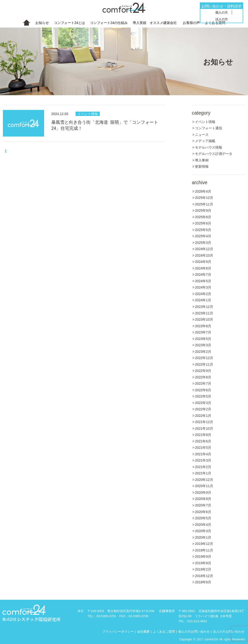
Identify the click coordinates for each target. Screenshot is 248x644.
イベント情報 (88, 114)
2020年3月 (203, 531)
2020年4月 (203, 524)
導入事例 (202, 160)
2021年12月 (204, 422)
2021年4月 (203, 454)
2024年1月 (203, 300)
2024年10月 (204, 255)
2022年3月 (203, 403)
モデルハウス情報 (209, 147)
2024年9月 (203, 261)
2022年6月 (203, 390)
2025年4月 (203, 236)
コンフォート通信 (209, 128)
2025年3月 (203, 242)
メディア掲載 (205, 141)
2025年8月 (203, 217)
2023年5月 (203, 339)
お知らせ (42, 22)
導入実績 (139, 22)
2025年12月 (204, 197)
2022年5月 (203, 396)
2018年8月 (203, 582)
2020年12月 (204, 479)
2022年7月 (203, 383)
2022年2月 (203, 409)
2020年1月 (203, 537)
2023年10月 (204, 319)
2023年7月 (203, 332)
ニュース (202, 134)
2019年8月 (203, 563)
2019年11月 (204, 550)
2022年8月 (203, 377)
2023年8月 (203, 326)
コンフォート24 (70, 23)
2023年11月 (204, 313)
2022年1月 (203, 415)
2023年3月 (203, 345)
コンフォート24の (109, 23)
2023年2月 (203, 351)
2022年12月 (204, 358)
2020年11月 (204, 486)
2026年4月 (203, 191)
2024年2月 (203, 294)
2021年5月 (203, 447)
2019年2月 (203, 569)
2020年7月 (203, 505)
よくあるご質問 (164, 631)
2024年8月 (203, 268)
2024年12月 (204, 249)
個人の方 (222, 12)
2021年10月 (204, 428)
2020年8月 (203, 499)
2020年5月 (203, 518)
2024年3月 (203, 287)
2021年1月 (203, 473)
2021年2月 (203, 467)
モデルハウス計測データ (214, 153)
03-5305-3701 (106, 616)
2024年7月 (203, 274)
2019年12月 (204, 543)
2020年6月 (203, 512)
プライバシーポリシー (118, 631)
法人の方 (222, 19)
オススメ (163, 23)
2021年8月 (203, 434)
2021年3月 (203, 460)
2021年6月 (203, 441)
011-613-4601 (197, 621)
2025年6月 (203, 223)
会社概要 (143, 631)
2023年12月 (204, 306)
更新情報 (202, 166)
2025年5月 (203, 230)
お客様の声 (191, 22)
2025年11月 (204, 204)
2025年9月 (203, 210)
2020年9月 (203, 492)
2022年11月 (204, 364)
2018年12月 (204, 576)
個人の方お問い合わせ (194, 631)
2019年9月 (203, 556)
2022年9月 (203, 370)
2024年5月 (203, 281)
